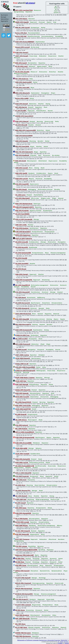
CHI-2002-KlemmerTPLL (23, 490)
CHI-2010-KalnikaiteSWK (23, 253)
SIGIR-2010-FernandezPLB (24, 280)
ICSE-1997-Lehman (21, 546)
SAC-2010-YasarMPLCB (22, 285)
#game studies (42, 66)
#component (34, 476)
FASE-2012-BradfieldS (22, 155)
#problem (61, 539)
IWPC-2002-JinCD (21, 480)
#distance (32, 66)
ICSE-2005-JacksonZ (22, 425)
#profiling (42, 550)
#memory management (58, 253)
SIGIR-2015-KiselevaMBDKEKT (25, 42)
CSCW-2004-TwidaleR (22, 454)
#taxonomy (31, 480)
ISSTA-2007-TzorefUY (22, 397)
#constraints (31, 297)
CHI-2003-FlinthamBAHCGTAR (25, 466)
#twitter (41, 104)
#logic (36, 152)
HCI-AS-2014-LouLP (21, 66)
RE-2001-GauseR (20, 503)
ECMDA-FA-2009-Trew (22, 335)
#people (17, 287)
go (56, 6)
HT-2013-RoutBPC (21, 111)
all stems (30, 3)
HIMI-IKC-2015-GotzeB (22, 27)
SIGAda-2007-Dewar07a (23, 390)
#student (41, 355)
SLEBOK (60, 643)
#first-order (35, 198)
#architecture (34, 228)
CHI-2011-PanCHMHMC (22, 214)
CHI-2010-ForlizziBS (22, 242)
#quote (63, 319)
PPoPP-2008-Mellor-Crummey (25, 378)
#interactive (43, 72)
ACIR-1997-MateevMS (22, 534)
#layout (31, 179)
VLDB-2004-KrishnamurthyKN (25, 437)
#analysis (31, 173)
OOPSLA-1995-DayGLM (22, 571)
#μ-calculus (56, 155)
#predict (40, 141)
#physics (39, 448)
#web (43, 168)
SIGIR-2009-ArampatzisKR (24, 330)
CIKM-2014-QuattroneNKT (24, 82)
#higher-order (46, 198)
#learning (33, 141)
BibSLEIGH (64, 640)
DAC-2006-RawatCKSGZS (23, 402)
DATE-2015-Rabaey (21, 19)
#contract (45, 292)
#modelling (32, 546)
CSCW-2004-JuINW (21, 448)
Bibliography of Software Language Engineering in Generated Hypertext (39, 640)
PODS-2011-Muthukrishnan (24, 204)
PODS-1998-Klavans (22, 525)
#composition (48, 210)
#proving (40, 121)
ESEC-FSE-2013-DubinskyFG (24, 152)
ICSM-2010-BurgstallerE (23, 232)
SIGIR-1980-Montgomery (23, 636)
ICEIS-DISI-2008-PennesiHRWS (25, 367)
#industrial (18, 372)
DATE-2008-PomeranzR (23, 344)
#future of (34, 72)
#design (36, 219)
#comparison (35, 27)
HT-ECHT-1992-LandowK (23, 605)
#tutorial (56, 314)
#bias (32, 87)
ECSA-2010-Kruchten (22, 228)
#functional (52, 539)
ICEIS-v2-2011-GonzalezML (24, 219)
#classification (41, 111)
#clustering (46, 280)
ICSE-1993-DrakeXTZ (22, 599)
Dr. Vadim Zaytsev (63, 642)
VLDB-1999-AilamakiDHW (23, 513)
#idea (54, 615)
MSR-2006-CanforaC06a (23, 405)
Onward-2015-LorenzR (22, 47)
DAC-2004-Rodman (21, 429)
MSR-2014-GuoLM (21, 63)
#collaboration (41, 173)
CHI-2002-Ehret (20, 485)
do (56, 9)
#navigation (45, 93)
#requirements (50, 232)
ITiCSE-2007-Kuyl (21, 381)
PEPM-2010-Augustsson (23, 235)
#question (29, 12)
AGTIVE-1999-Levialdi (22, 522)
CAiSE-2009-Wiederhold (23, 314)
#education (43, 56)
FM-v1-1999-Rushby (22, 519)
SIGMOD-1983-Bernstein (23, 633)
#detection (33, 104)
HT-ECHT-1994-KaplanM (23, 578)
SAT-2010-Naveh (21, 297)
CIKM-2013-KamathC (22, 141)
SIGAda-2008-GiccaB (22, 364)
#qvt (40, 155)
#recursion (47, 155)
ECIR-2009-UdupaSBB (22, 319)
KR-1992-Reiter (20, 610)
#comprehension (37, 232)
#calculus (33, 155)
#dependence (35, 534)
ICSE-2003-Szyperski (22, 476)
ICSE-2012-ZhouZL (21, 189)
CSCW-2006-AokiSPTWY (23, 409)
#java (30, 496)
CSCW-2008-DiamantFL (23, 358)
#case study (33, 56)
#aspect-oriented (35, 210)
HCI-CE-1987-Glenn (21, 627)
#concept (42, 22)
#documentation (35, 393)
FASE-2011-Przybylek (22, 210)
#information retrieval (45, 189)
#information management (40, 285)
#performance (36, 303)
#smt (45, 107)
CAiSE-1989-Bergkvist (22, 615)
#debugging (32, 189)
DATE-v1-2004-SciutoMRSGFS (25, 432)
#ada (31, 79)
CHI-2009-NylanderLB (22, 308)
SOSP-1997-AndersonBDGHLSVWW (26, 550)
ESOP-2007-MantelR (22, 384)
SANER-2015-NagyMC (22, 22)
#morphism (34, 571)
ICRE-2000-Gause (21, 508)
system (56, 12)
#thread (47, 378)
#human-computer (34, 627)
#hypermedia (36, 605)
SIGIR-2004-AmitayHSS (23, 459)
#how (50, 66)
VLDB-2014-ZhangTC (22, 52)
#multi (34, 409)
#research (41, 349)
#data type (37, 204)
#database (36, 443)
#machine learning (34, 36)
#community (33, 339)
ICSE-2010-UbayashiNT (23, 292)
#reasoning (30, 610)
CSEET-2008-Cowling (22, 355)
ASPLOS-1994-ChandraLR (23, 583)
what (56, 8)
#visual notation (57, 303)
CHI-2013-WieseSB (21, 125)
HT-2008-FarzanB (21, 349)
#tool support (32, 420)
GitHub (67, 643)
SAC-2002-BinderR (21, 496)
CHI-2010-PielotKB (21, 258)
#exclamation (32, 63)
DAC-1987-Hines (20, 624)
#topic (53, 93)
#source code (49, 121)
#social (50, 111)
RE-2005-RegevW (21, 414)
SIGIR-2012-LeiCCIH (21, 179)
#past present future (21, 73)
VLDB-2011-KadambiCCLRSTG (25, 207)
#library (60, 525)
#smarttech (46, 303)
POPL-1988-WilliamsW (22, 619)
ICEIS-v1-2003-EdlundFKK (23, 473)
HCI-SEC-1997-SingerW (23, 531)
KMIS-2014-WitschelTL (23, 93)
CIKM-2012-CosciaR (21, 168)
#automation (35, 93)
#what (43, 27)
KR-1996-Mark (20, 562)
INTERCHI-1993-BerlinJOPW (24, 594)
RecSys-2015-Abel (21, 33)
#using (48, 104)
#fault (42, 344)
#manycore (37, 10)
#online (35, 467)
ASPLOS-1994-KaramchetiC (24, 588)
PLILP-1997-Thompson (22, 539)
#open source (53, 161)
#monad (61, 198)
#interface (52, 72)
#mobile (60, 72)
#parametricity (45, 571)
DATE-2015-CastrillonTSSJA (24, 10)
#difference (41, 297)
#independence (48, 605)
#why (57, 121)
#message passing (38, 583)
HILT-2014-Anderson (22, 79)
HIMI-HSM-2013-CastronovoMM (25, 130)
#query (49, 22)
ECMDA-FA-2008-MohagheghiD (25, 371)
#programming (19, 12)
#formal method (34, 519)
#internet (34, 308)
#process (17, 57)
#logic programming (42, 499)
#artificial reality (41, 466)
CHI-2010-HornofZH (22, 247)
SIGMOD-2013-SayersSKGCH (24, 116)
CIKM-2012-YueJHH (21, 173)
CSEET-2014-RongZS (22, 56)
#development (32, 161)
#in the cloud (35, 47)
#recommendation (34, 33)
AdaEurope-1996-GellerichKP (24, 555)
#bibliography (41, 371)
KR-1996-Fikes (20, 558)
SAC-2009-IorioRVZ (21, 339)
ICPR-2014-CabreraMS (22, 87)
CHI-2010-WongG (21, 269)
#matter (61, 56)
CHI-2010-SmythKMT (22, 263)
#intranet (31, 19)
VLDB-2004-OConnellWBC (23, 443)
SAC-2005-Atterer (21, 420)
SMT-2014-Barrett (21, 107)
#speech (63, 627)
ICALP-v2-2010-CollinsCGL (24, 238)
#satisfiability (38, 195)
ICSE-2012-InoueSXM (22, 184)
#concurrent (44, 397)
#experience (52, 56)
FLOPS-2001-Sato (21, 499)
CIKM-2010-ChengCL (22, 274)
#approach (33, 22)
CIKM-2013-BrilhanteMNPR (24, 136)
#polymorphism (57, 571)
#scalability (59, 36)
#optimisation (40, 42)
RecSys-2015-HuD (21, 36)
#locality (57, 189)
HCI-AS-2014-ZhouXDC (22, 72)
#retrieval (39, 179)
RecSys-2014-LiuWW (22, 98)
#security (44, 384)
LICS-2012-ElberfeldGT (23, 198)
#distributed (43, 161)
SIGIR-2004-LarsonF (22, 462)
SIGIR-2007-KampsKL (22, 393)
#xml (53, 393)
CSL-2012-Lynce (20, 195)
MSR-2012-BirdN (21, 161)
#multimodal (33, 247)
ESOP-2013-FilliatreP (22, 121)
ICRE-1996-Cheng (21, 565)
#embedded (34, 335)
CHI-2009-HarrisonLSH (23, 303)
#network (63, 285)
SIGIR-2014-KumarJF (22, 104)
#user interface (40, 485)
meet (56, 11)
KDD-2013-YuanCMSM (22, 146)
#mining (49, 319)
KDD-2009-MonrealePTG (23, 324)
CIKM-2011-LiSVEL (21, 225)
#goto (37, 555)
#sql (55, 22)
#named (31, 107)
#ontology (36, 558)
